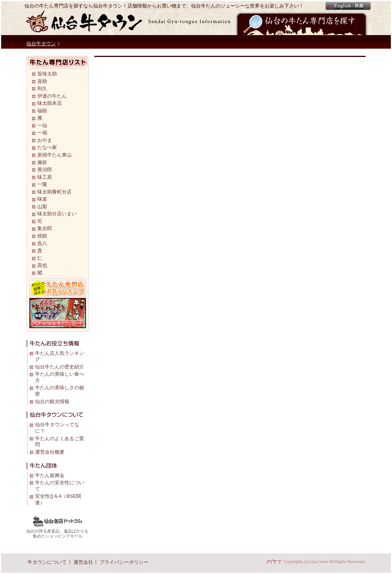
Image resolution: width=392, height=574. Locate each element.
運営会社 (83, 562)
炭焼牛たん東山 (54, 155)
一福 (42, 133)
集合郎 (45, 228)
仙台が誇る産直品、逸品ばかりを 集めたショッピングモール (57, 531)
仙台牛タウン (41, 44)
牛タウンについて (47, 562)
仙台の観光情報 (52, 401)
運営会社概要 (50, 452)
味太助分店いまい (57, 214)
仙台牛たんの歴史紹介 (60, 367)
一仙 (42, 125)
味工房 (45, 177)
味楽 (42, 199)
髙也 (42, 265)
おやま (45, 140)
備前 (42, 162)
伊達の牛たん (52, 96)
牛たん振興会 (50, 475)
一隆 (42, 184)
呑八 (42, 243)
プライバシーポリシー (124, 562)
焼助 (42, 236)
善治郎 (45, 170)
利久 (42, 88)
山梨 (42, 206)
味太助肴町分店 (54, 192)
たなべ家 (47, 147)
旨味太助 (47, 74)
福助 (42, 111)
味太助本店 (50, 103)
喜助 (42, 81)
